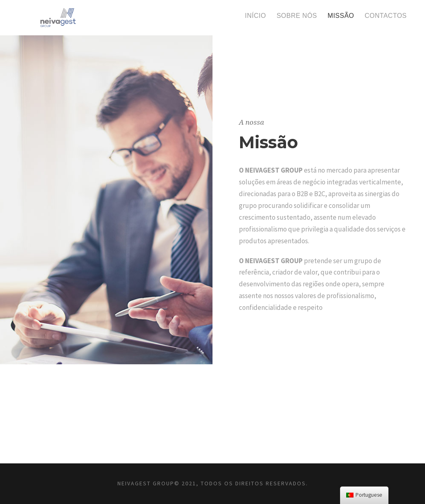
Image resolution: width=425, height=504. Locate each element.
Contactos (386, 16)
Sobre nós (297, 16)
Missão (341, 16)
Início (256, 16)
